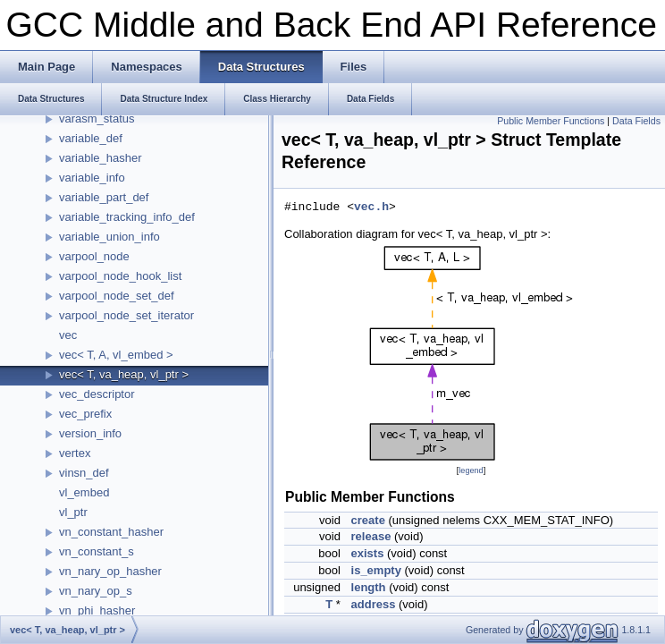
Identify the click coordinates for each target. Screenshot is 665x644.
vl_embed (84, 492)
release (371, 536)
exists (368, 553)
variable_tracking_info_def (127, 217)
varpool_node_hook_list (120, 276)
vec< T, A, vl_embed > (116, 355)
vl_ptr (73, 512)
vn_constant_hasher (111, 532)
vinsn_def (84, 473)
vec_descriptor (97, 394)
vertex (75, 453)
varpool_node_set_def (117, 296)
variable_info (92, 178)
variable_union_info (109, 237)
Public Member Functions (551, 121)
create (368, 520)
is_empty (376, 570)
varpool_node (94, 256)
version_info (90, 433)
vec (68, 335)
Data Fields (636, 121)
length (369, 587)
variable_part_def (104, 197)
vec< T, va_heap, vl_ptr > (124, 374)
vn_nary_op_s (96, 591)
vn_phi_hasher (97, 610)
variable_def (91, 138)
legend (471, 470)
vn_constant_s (97, 551)
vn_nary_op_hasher (110, 571)
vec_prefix (85, 414)
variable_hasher (101, 158)
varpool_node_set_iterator (126, 315)
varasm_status (97, 119)
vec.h (371, 208)
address (374, 604)
